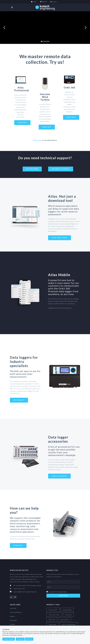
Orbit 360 (13, 608)
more (18, 393)
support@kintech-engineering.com (25, 592)
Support (12, 616)
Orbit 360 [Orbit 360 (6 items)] (52, 620)
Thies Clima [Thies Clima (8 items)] (52, 624)
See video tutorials (61, 169)
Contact (12, 624)
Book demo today (60, 238)
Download (18, 545)
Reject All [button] (29, 639)
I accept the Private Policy (58, 592)
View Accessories (59, 476)
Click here (37, 140)
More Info (22, 123)
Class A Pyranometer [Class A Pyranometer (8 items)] (69, 624)
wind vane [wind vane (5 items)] (68, 615)
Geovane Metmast (16, 612)
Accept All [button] (20, 639)
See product (19, 400)
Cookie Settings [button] (9, 639)
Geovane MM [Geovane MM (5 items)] (67, 610)
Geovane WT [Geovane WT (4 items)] (53, 610)
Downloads (13, 620)
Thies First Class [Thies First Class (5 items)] (54, 615)
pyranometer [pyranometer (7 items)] (65, 620)
